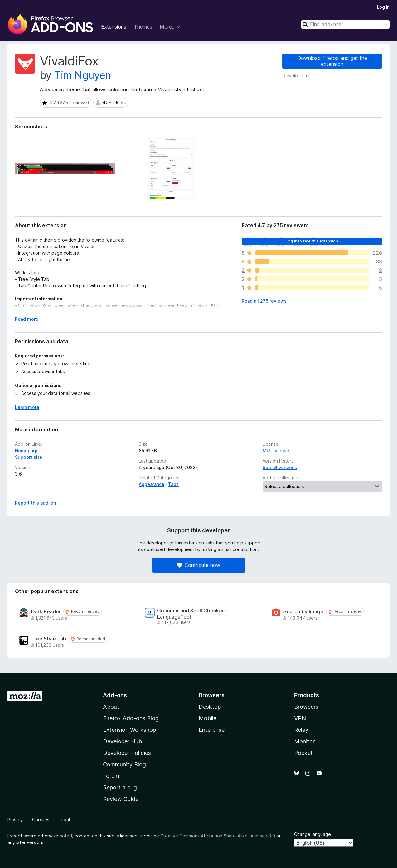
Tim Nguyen (83, 75)
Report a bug (120, 787)
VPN (300, 718)
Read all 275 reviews (264, 301)
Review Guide (121, 799)
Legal (64, 820)
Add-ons (115, 695)
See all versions (280, 467)
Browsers (306, 707)
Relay (301, 730)
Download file (296, 76)
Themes (143, 27)
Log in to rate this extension (312, 241)
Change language (312, 834)
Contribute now (199, 565)
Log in (383, 7)
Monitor (304, 741)
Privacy (15, 820)
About (111, 707)
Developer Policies (127, 753)
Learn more (27, 407)
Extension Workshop (129, 730)
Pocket (303, 753)
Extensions (114, 27)
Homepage (27, 451)
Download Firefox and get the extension (332, 61)
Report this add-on (35, 503)
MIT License (276, 451)
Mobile (208, 718)
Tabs (173, 484)
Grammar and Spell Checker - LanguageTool (192, 614)
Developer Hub (122, 741)
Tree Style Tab (49, 639)
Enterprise (212, 730)
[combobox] (345, 24)
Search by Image (303, 612)
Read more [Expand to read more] (27, 319)
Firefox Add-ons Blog (131, 718)
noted (66, 836)
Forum (111, 776)
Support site (29, 457)
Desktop (210, 707)
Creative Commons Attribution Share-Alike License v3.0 (218, 836)
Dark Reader (46, 612)
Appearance (152, 484)
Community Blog (124, 764)
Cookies (41, 820)
